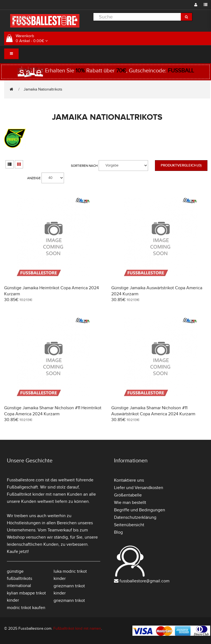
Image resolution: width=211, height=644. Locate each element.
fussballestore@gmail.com (145, 581)
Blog (118, 532)
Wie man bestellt (130, 503)
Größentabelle (128, 495)
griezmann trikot (69, 601)
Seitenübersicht (129, 525)
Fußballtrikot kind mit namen (77, 628)
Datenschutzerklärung (135, 517)
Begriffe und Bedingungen (140, 510)
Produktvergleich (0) (181, 165)
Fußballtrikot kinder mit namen (36, 494)
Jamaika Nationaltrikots (43, 89)
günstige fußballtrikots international (20, 578)
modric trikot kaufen (26, 608)
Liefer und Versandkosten (139, 488)
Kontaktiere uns (129, 480)
